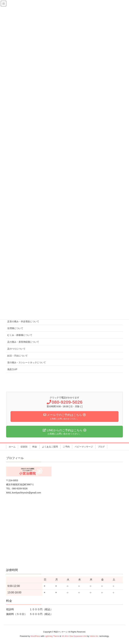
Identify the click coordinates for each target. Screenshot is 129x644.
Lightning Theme (52, 636)
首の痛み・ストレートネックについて (27, 362)
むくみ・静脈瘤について (20, 335)
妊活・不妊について (18, 356)
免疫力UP (12, 369)
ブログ (101, 447)
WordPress (35, 636)
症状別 (24, 447)
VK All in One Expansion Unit (74, 636)
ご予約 (66, 447)
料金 (35, 447)
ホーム (12, 447)
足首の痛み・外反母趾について (23, 321)
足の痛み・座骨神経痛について (23, 342)
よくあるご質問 (50, 447)
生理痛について (15, 328)
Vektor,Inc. (94, 636)
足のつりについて (16, 349)
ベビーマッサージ (84, 447)
